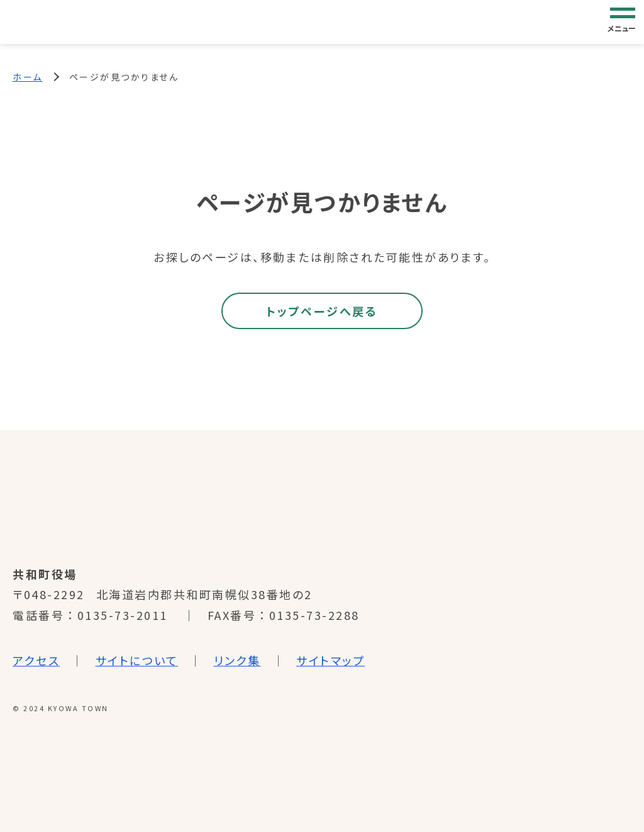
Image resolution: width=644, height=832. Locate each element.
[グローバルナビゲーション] (623, 21)
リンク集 (237, 660)
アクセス (36, 660)
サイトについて (137, 660)
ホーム (28, 77)
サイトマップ (330, 660)
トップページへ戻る (322, 311)
